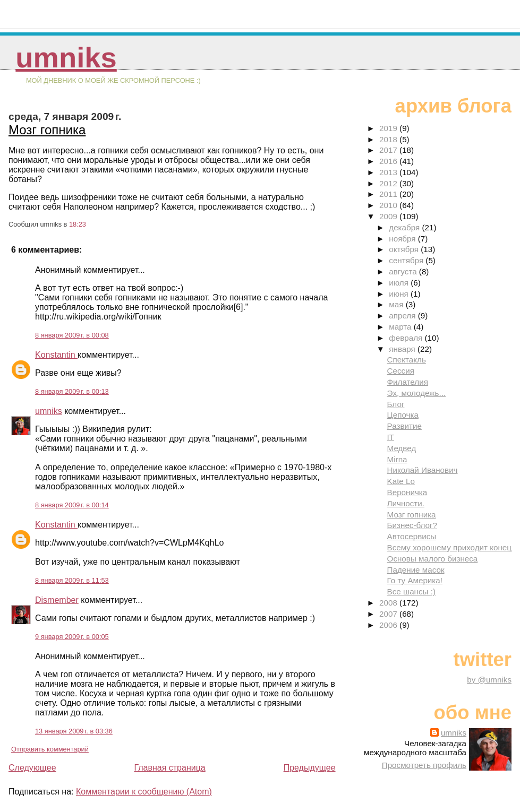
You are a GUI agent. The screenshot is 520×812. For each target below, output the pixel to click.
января (403, 349)
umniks (66, 58)
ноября (403, 239)
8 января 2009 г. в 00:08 (72, 335)
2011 (389, 194)
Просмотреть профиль (424, 765)
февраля (407, 338)
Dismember (57, 600)
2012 (389, 183)
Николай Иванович (423, 470)
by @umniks (489, 680)
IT (391, 437)
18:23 (78, 224)
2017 (389, 150)
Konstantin (56, 355)
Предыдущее (310, 768)
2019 (389, 128)
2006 (389, 625)
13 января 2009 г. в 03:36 (74, 731)
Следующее (32, 768)
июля (400, 283)
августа (404, 271)
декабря (405, 227)
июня (400, 294)
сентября (407, 260)
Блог (396, 404)
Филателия (408, 382)
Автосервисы (412, 536)
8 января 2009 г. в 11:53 (72, 580)
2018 (389, 139)
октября (405, 249)
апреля (403, 316)
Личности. (406, 503)
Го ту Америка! (415, 580)
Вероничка (407, 492)
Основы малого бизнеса (433, 559)
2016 (389, 161)
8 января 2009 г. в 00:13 (72, 391)
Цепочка (403, 415)
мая (397, 304)
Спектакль (407, 360)
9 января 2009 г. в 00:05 (72, 637)
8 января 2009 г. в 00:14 (72, 505)
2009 (389, 216)
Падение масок (416, 570)
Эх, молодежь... (417, 393)
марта (401, 327)
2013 (389, 172)
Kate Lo (401, 481)
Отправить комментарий (50, 749)
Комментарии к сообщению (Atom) (144, 792)
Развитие (404, 426)
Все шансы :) (411, 591)
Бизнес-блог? (412, 525)
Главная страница (169, 768)
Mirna (397, 459)
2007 (389, 614)
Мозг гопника (47, 130)
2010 (389, 205)
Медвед (402, 448)
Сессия (401, 371)
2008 (389, 603)
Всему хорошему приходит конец (449, 547)
